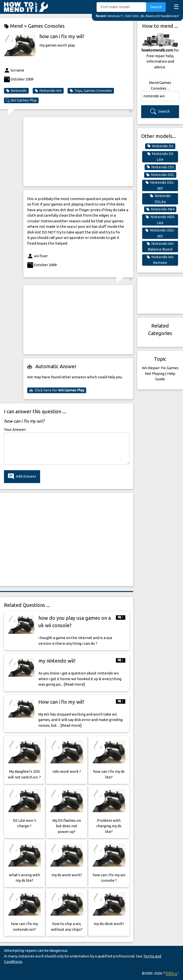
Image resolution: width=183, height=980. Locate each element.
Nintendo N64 (160, 209)
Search (156, 7)
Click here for (57, 390)
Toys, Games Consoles (91, 91)
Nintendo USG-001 (160, 233)
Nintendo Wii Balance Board (160, 246)
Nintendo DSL (160, 175)
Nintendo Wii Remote (160, 260)
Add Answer (22, 477)
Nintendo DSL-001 (160, 185)
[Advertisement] (78, 152)
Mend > (16, 26)
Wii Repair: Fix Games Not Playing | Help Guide (160, 373)
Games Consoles (46, 26)
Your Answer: (15, 429)
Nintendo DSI (160, 167)
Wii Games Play (21, 100)
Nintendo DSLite (160, 199)
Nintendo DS (160, 146)
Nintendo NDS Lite (160, 220)
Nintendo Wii (48, 91)
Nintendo (16, 91)
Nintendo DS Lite (160, 156)
